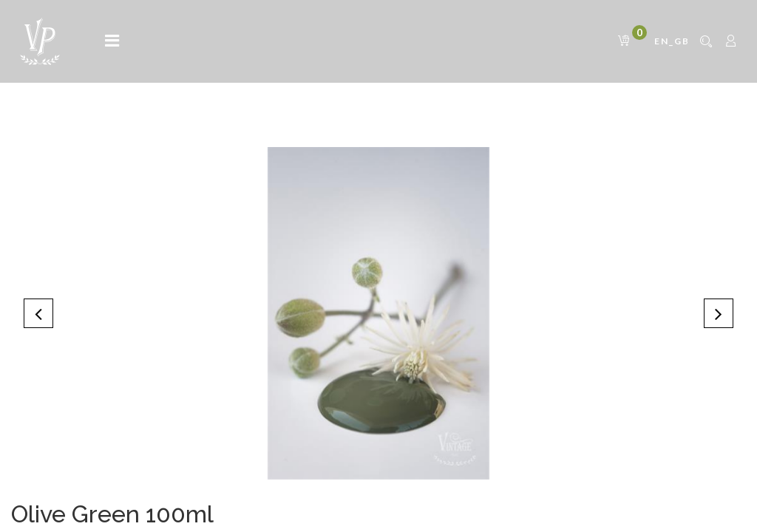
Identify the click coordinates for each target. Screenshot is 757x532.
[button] (38, 313)
